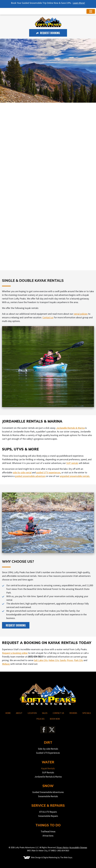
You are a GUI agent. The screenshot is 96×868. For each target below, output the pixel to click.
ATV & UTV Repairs (48, 812)
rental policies (81, 314)
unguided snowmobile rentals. (75, 476)
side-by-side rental (22, 472)
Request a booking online (15, 653)
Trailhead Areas (48, 831)
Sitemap (84, 847)
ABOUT (19, 713)
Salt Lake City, (41, 660)
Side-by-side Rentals (48, 749)
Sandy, (63, 660)
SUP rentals (72, 463)
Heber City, (54, 660)
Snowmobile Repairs (48, 816)
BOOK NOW (55, 719)
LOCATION (32, 713)
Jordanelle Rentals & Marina (70, 428)
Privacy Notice (63, 847)
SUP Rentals (48, 772)
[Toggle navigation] (91, 11)
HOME (8, 713)
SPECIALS (87, 713)
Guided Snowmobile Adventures (48, 792)
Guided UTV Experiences (48, 753)
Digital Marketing (50, 857)
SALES (45, 713)
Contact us (48, 317)
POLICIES (40, 719)
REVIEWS (73, 713)
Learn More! (79, 3)
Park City (78, 660)
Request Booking (48, 33)
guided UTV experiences (48, 472)
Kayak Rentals (48, 768)
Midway (6, 664)
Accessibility (75, 847)
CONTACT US (58, 713)
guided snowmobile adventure (30, 476)
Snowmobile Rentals (48, 796)
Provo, (70, 660)
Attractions (48, 836)
